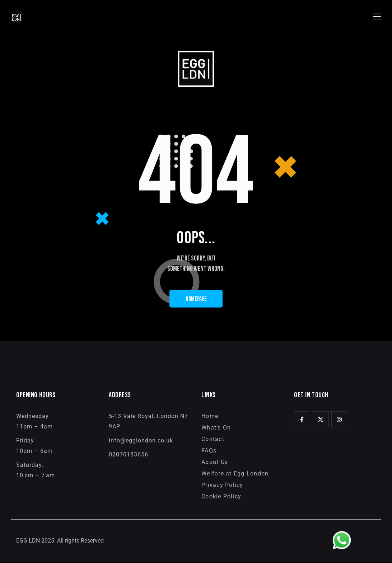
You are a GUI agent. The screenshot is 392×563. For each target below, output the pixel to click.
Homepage (196, 299)
